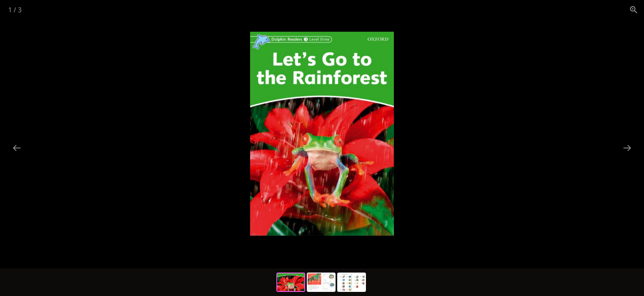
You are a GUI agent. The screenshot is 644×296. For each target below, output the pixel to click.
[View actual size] (634, 10)
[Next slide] (627, 148)
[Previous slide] (17, 148)
